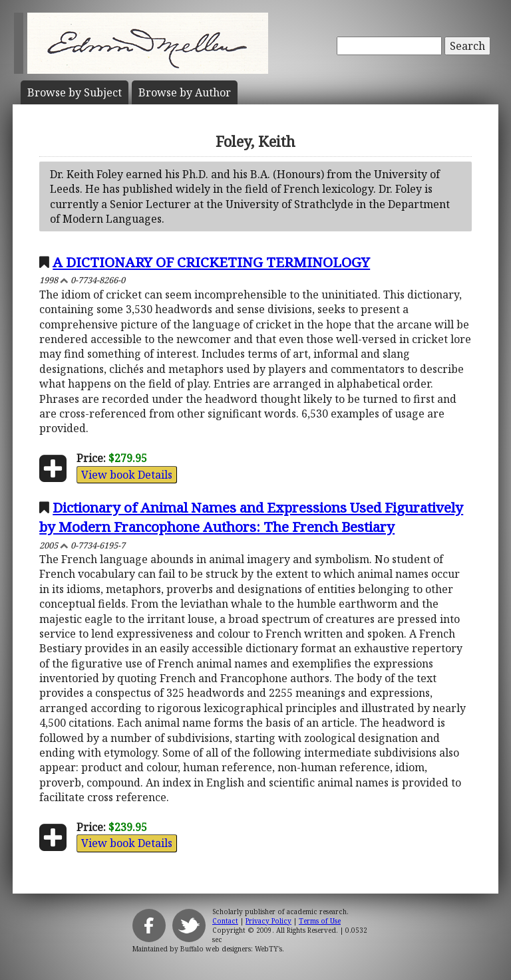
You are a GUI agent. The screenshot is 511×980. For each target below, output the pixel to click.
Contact (225, 921)
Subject (75, 92)
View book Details (127, 475)
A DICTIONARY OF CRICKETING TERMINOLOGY (211, 262)
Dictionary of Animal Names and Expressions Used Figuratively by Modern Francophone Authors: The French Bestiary (251, 517)
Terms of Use (320, 921)
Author (185, 92)
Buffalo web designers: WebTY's (231, 949)
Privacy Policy (268, 921)
